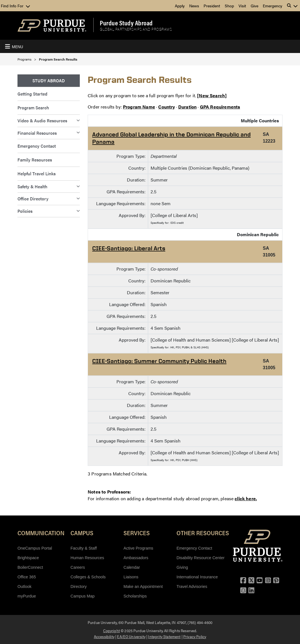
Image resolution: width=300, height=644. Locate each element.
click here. (246, 498)
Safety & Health (32, 186)
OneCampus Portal (35, 548)
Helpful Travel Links (37, 173)
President (212, 6)
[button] (292, 6)
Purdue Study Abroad (126, 23)
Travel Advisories (192, 587)
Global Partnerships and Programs (136, 29)
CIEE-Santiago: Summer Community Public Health (159, 361)
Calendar (132, 567)
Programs (24, 59)
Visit (242, 6)
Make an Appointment (143, 587)
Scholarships (135, 596)
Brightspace (28, 558)
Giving (182, 567)
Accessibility (104, 636)
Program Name (139, 107)
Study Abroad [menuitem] (49, 80)
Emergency (273, 6)
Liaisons (131, 577)
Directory (79, 587)
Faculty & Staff (84, 548)
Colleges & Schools (88, 577)
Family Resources (35, 160)
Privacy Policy (195, 636)
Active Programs (138, 548)
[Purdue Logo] (52, 26)
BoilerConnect (30, 567)
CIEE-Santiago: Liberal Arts (129, 248)
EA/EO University (131, 636)
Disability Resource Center (200, 558)
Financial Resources (37, 133)
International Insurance (197, 577)
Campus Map (83, 596)
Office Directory (33, 199)
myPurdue (27, 596)
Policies (25, 211)
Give (254, 6)
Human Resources (87, 558)
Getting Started (32, 94)
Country (166, 107)
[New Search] (212, 95)
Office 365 (27, 577)
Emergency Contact (37, 146)
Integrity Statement (164, 636)
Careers (78, 567)
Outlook (25, 587)
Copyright (112, 630)
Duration (187, 107)
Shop (229, 6)
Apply (180, 6)
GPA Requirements (220, 107)
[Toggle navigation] (13, 46)
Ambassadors (136, 558)
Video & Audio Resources (42, 120)
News (194, 6)
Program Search (33, 108)
